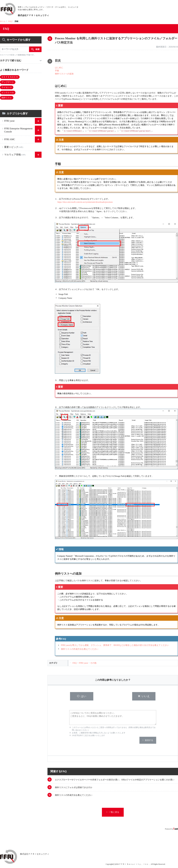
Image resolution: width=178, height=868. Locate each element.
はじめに (59, 68)
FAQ (10, 21)
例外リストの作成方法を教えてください (80, 649)
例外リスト (7, 98)
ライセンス (7, 87)
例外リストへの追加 (64, 74)
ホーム (3, 21)
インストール (8, 93)
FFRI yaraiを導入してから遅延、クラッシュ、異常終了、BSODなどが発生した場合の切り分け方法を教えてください (115, 645)
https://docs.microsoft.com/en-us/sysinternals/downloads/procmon (85, 202)
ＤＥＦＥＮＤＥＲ (10, 77)
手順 (57, 71)
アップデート (8, 82)
